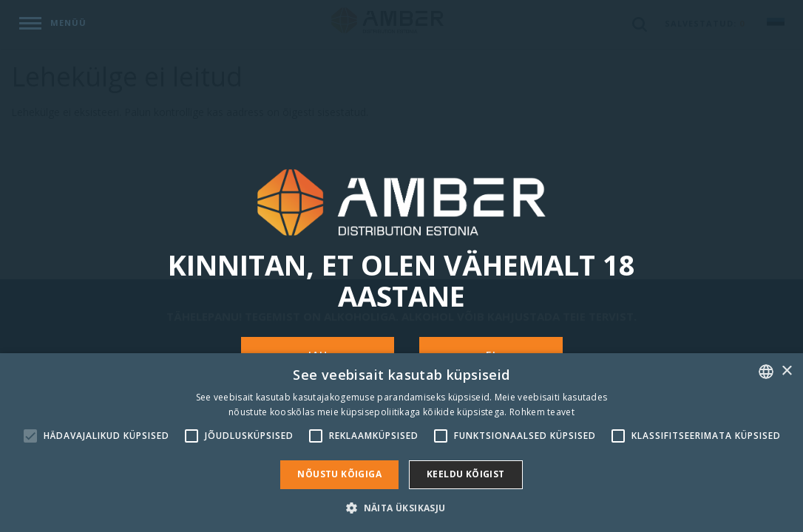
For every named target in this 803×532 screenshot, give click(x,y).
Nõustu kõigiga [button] (339, 474)
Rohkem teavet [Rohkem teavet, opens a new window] (542, 412)
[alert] (402, 443)
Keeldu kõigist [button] (466, 474)
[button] (401, 507)
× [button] (786, 371)
